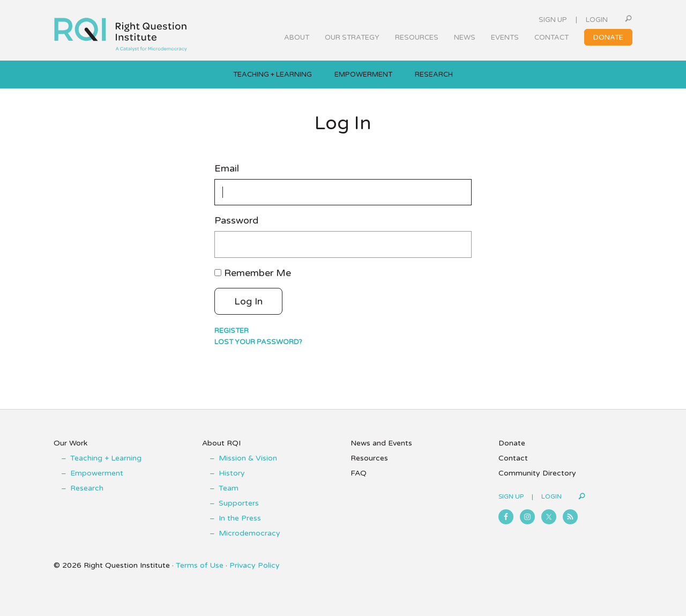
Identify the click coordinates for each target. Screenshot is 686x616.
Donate (512, 443)
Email (227, 169)
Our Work (70, 443)
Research (87, 488)
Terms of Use (200, 565)
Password (236, 221)
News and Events (381, 443)
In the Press (240, 518)
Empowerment (97, 473)
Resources (369, 458)
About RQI (221, 443)
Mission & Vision (248, 458)
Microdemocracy (249, 533)
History (232, 473)
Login (597, 20)
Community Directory (537, 473)
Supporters (239, 503)
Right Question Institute (121, 31)
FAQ (359, 473)
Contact (513, 458)
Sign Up (553, 20)
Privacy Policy (255, 565)
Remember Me (258, 273)
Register (232, 331)
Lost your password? (258, 342)
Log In (248, 301)
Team (229, 488)
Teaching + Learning (106, 458)
